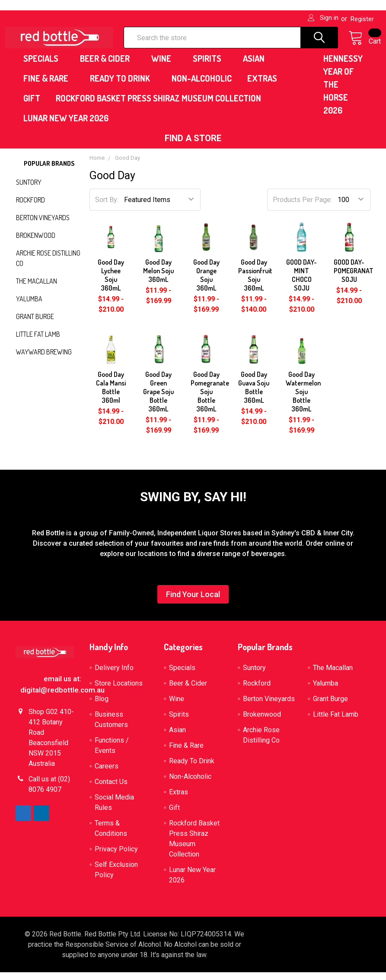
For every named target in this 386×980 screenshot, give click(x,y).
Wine (164, 66)
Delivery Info (114, 675)
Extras (265, 86)
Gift (32, 106)
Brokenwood (36, 243)
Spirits (210, 66)
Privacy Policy (116, 857)
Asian (257, 66)
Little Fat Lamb (38, 342)
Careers (107, 774)
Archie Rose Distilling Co (48, 266)
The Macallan (37, 289)
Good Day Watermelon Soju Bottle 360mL (303, 399)
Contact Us (111, 789)
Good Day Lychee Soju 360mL (111, 283)
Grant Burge (35, 324)
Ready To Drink (123, 86)
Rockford (30, 208)
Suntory (29, 190)
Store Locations (119, 691)
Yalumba (29, 307)
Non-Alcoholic (202, 86)
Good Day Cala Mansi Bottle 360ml (111, 395)
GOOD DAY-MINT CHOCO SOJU (301, 283)
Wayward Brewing (44, 360)
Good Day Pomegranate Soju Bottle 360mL (210, 399)
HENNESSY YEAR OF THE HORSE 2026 (343, 92)
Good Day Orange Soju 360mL (206, 283)
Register (362, 19)
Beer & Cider (108, 66)
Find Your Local (193, 602)
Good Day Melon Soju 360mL (158, 278)
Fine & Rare (49, 86)
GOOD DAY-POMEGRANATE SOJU (355, 278)
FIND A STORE (193, 146)
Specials (44, 66)
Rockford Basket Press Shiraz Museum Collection (158, 106)
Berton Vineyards (43, 225)
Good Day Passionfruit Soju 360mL (255, 283)
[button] (193, 146)
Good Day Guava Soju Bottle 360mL (254, 395)
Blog (102, 707)
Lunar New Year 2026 (66, 126)
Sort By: (107, 207)
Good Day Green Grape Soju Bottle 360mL (158, 399)
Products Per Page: (302, 207)
